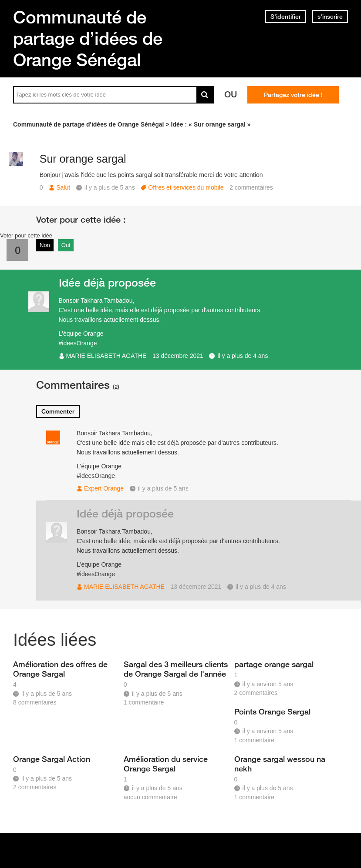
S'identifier (286, 17)
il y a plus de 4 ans (243, 356)
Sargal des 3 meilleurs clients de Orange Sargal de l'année (176, 669)
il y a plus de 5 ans (163, 488)
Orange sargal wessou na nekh (280, 764)
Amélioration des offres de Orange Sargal (60, 669)
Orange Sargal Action (52, 759)
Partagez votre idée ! (293, 95)
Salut (63, 187)
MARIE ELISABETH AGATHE (106, 356)
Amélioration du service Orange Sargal (166, 764)
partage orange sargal (274, 664)
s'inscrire (330, 17)
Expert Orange (104, 488)
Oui (66, 245)
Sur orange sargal (83, 159)
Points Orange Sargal (272, 711)
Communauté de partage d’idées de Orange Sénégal (88, 38)
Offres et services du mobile (186, 187)
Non (45, 245)
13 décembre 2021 (178, 356)
